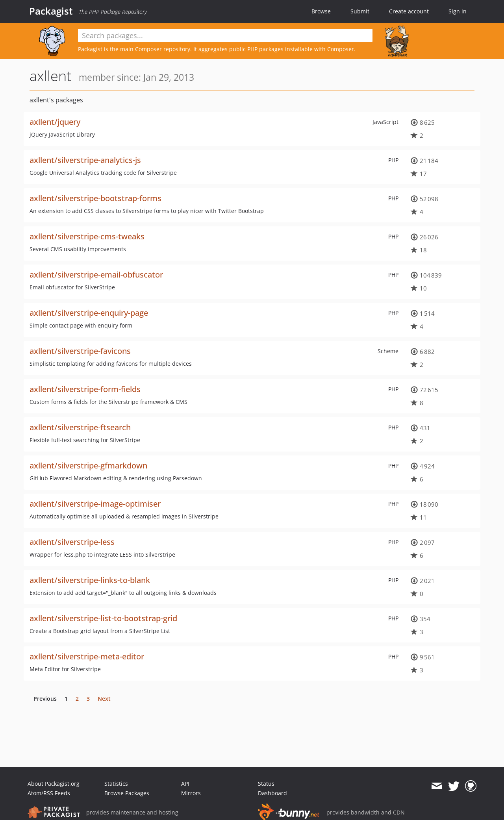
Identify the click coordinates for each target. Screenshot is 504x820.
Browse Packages (127, 793)
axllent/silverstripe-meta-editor (87, 656)
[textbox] (225, 35)
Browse (321, 11)
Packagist (51, 11)
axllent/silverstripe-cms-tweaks (87, 236)
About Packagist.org (54, 784)
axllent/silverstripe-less (72, 542)
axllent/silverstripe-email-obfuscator (96, 275)
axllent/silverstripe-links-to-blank (90, 580)
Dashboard (272, 793)
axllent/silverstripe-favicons (80, 351)
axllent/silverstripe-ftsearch (80, 427)
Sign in (458, 11)
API (185, 784)
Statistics (116, 784)
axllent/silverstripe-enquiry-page (89, 313)
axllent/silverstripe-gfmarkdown (88, 466)
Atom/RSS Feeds (49, 793)
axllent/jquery (55, 122)
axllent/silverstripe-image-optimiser (95, 504)
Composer (148, 49)
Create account (409, 11)
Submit (360, 11)
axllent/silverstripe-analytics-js (85, 160)
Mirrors (191, 793)
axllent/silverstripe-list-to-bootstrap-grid (103, 618)
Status (266, 784)
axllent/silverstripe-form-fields (85, 389)
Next (104, 699)
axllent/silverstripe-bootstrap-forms (95, 198)
